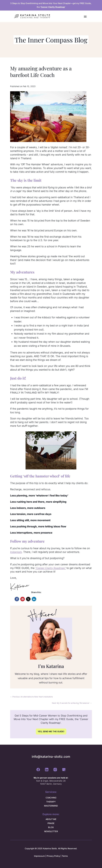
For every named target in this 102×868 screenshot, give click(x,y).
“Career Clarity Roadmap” (51, 568)
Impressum (39, 856)
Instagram (16, 552)
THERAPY (51, 802)
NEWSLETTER (51, 831)
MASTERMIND (51, 806)
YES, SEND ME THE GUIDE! (51, 731)
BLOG (51, 827)
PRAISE (51, 823)
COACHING (51, 798)
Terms (65, 856)
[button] (17, 599)
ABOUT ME (51, 819)
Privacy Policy (53, 856)
